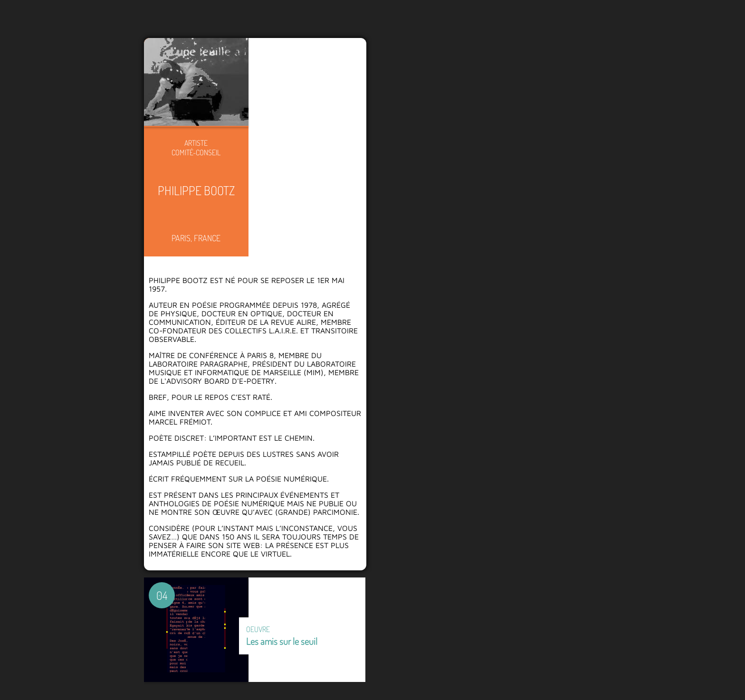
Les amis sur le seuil (282, 641)
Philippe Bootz (196, 190)
